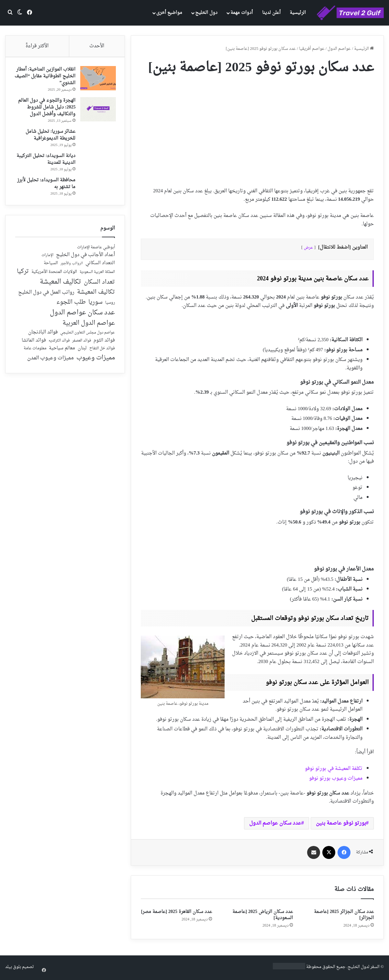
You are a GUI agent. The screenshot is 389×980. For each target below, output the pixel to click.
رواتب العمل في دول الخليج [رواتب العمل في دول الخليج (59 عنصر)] (46, 295)
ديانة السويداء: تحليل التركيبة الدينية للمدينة (45, 160)
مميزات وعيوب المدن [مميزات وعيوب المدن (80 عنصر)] (50, 360)
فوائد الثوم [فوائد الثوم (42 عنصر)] (104, 343)
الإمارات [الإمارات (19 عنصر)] (47, 258)
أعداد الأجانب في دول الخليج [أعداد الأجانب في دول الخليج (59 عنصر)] (85, 257)
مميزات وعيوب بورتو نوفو (336, 778)
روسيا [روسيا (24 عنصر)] (110, 305)
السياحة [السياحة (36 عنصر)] (51, 265)
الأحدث (97, 46)
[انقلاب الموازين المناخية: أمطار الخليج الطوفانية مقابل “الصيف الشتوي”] (97, 79)
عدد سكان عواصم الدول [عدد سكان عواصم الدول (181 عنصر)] (82, 315)
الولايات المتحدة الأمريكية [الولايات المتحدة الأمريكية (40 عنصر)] (54, 274)
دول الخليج (206, 13)
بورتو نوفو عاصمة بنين (341, 823)
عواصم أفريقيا (312, 49)
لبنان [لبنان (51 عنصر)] (82, 351)
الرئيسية (298, 13)
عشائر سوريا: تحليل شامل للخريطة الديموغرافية (49, 136)
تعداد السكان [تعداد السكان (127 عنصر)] (99, 284)
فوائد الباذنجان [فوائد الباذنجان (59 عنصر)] (43, 335)
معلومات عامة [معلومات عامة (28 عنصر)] (35, 351)
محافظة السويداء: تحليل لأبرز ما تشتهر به (45, 185)
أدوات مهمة (242, 13)
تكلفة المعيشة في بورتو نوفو (334, 769)
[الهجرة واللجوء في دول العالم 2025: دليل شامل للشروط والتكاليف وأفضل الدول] (97, 110)
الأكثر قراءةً (37, 46)
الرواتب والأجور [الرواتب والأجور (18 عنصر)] (72, 266)
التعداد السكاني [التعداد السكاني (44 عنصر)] (100, 265)
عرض (308, 248)
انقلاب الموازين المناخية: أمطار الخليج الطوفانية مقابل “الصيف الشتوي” (46, 77)
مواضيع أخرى (169, 13)
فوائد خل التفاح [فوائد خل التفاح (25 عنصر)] (102, 351)
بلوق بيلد (13, 967)
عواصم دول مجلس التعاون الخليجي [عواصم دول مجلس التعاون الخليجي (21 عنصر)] (88, 335)
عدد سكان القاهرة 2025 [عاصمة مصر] (177, 912)
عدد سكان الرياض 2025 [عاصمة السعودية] (263, 915)
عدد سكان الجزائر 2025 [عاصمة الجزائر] (344, 915)
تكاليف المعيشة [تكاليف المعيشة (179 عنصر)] (61, 284)
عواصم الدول (339, 49)
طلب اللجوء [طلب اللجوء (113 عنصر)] (71, 305)
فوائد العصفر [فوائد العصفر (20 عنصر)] (82, 343)
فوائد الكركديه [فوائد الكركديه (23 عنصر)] (59, 343)
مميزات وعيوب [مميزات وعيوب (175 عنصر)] (96, 360)
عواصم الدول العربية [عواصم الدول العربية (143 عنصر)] (89, 326)
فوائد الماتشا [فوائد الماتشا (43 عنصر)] (34, 343)
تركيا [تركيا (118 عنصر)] (23, 274)
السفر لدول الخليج (364, 967)
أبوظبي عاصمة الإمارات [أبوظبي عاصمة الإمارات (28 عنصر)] (96, 250)
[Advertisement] (257, 129)
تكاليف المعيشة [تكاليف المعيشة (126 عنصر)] (96, 295)
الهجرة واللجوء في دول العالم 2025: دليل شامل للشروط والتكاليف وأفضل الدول (46, 108)
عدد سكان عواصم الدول (275, 823)
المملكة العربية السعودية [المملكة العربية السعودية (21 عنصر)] (97, 275)
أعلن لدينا (271, 13)
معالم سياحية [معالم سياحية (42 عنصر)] (62, 351)
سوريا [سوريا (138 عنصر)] (95, 304)
